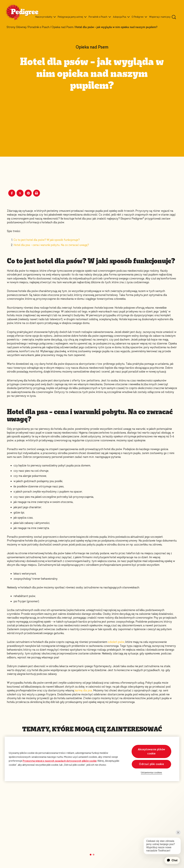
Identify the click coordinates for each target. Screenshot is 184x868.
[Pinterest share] (28, 193)
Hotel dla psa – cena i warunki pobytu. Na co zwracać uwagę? (51, 245)
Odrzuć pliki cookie (151, 764)
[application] (170, 860)
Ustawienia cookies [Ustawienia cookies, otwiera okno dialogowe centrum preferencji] (152, 773)
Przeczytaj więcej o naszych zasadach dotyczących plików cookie (60, 761)
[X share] (20, 193)
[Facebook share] (12, 193)
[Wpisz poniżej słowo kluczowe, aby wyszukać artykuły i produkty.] (174, 17)
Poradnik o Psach (39, 27)
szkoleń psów (116, 642)
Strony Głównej (16, 27)
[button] (91, 855)
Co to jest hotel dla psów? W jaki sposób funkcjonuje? (47, 240)
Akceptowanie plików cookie (151, 751)
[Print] (37, 193)
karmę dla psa (83, 690)
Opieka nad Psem (62, 27)
